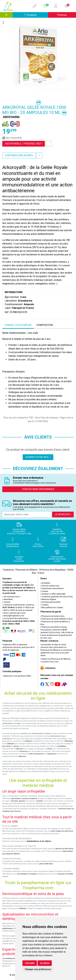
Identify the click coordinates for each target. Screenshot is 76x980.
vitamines (22, 756)
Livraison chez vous (49, 662)
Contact (6, 602)
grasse (16, 746)
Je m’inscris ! (63, 514)
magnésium (52, 754)
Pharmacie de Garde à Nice (52, 616)
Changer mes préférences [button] (38, 969)
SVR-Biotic (23, 909)
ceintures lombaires (29, 799)
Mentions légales (48, 599)
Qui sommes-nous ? (11, 597)
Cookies (44, 605)
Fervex (50, 749)
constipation (61, 746)
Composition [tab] (45, 325)
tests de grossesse (36, 754)
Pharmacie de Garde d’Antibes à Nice (56, 619)
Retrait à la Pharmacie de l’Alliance (56, 659)
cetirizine (19, 749)
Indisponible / (24, 144)
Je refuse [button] (45, 963)
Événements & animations (52, 588)
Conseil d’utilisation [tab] (18, 325)
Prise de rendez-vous (50, 586)
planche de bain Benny (64, 849)
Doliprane (28, 741)
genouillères (16, 799)
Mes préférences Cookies (52, 608)
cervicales (14, 801)
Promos (62, 15)
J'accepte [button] (30, 963)
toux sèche (7, 746)
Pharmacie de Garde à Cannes (54, 627)
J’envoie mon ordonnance (38, 489)
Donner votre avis (38, 457)
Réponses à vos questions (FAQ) (17, 676)
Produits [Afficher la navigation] (36, 15)
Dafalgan (11, 744)
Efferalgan (69, 741)
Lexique (44, 591)
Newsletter (8, 599)
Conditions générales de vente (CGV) (57, 597)
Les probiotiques (9, 958)
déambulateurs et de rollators (39, 841)
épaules (22, 801)
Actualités (45, 583)
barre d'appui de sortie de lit (62, 831)
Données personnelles (50, 602)
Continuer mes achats (19, 155)
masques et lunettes (65, 874)
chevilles (39, 801)
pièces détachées (46, 864)
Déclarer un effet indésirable (53, 594)
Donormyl (23, 751)
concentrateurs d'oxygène (27, 874)
